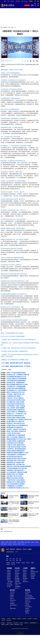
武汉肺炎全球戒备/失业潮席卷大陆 (16, 410)
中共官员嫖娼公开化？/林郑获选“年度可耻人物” (19, 420)
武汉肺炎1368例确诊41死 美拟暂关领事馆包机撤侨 (14, 320)
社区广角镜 (9, 583)
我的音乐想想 (13, 608)
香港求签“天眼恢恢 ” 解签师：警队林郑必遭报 (13, 228)
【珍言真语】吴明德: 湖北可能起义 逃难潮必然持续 (14, 351)
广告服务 (35, 619)
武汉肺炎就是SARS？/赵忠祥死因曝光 (17, 390)
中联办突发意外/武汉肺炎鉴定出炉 (16, 404)
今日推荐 (23, 563)
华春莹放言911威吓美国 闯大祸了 (15, 470)
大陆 (9, 27)
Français (10, 544)
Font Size (34, 61)
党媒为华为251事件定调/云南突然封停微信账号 (19, 466)
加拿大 (11, 542)
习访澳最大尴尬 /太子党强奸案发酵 (16, 435)
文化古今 (25, 580)
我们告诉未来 (28, 592)
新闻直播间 (27, 5)
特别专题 (27, 590)
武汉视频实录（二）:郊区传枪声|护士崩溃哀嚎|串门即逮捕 (16, 146)
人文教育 (25, 568)
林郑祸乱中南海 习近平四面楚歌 (15, 474)
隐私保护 (19, 619)
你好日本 (12, 594)
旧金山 (29, 542)
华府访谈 (9, 580)
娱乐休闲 (12, 590)
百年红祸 (27, 604)
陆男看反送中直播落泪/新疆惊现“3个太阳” (18, 453)
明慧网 (3, 624)
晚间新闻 (9, 575)
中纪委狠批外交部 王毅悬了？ (14, 396)
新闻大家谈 (17, 570)
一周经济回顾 (10, 582)
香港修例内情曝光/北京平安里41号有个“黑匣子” (19, 439)
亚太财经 (9, 587)
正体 (16, 1)
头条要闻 (8, 563)
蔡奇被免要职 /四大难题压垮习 (15, 427)
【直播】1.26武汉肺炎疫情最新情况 (10, 73)
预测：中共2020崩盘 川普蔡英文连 (16, 437)
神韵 (5, 1)
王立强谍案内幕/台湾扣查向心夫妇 (16, 488)
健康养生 (33, 568)
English (5, 544)
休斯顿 (22, 542)
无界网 (11, 624)
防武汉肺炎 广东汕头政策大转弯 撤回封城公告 (13, 161)
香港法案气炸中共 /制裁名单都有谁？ (16, 482)
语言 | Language (24, 1)
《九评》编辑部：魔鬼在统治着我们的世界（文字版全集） (16, 366)
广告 (35, 1)
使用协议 (24, 619)
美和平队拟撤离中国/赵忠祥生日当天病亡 (17, 384)
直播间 (30, 549)
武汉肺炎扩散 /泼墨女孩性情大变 (15, 416)
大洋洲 (18, 542)
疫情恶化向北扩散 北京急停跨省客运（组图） (13, 307)
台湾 (14, 560)
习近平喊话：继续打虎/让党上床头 (16, 394)
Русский (15, 544)
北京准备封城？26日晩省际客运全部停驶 (11, 89)
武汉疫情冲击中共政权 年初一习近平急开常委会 (13, 219)
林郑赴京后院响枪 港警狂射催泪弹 (16, 451)
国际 (7, 559)
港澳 (14, 559)
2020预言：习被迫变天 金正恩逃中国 (16, 429)
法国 (26, 542)
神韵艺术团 (9, 623)
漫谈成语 (25, 577)
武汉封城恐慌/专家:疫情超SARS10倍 (16, 377)
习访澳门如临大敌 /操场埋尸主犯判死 (16, 447)
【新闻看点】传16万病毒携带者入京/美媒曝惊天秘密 (14, 360)
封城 (23, 95)
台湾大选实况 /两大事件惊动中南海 (16, 400)
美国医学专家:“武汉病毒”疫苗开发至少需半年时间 (14, 274)
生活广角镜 (12, 592)
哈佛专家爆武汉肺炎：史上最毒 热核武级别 (12, 128)
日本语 (19, 544)
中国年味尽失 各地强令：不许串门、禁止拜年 (13, 192)
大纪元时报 (15, 623)
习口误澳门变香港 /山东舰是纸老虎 (16, 441)
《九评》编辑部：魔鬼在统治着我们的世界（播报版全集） (16, 363)
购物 (16, 552)
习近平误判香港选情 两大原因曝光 (16, 484)
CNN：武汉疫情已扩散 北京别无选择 (10, 137)
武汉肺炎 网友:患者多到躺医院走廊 (16, 388)
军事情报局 (17, 580)
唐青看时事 (17, 582)
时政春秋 (17, 575)
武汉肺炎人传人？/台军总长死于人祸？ (17, 414)
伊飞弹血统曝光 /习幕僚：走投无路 (16, 406)
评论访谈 (17, 568)
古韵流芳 (25, 573)
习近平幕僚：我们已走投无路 (14, 476)
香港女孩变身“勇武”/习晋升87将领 (16, 461)
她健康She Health (34, 572)
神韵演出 (8, 564)
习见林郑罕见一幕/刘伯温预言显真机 (16, 449)
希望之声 (26, 623)
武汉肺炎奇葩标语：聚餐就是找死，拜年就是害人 (14, 118)
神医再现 (33, 577)
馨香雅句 (25, 575)
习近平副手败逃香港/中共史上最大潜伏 (17, 468)
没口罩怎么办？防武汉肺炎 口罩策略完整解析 (13, 336)
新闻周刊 (9, 578)
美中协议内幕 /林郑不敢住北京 (15, 457)
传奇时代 (27, 594)
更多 (21, 624)
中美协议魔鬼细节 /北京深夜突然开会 (16, 455)
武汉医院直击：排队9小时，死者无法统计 (12, 172)
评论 (10, 559)
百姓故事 (27, 608)
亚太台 (33, 542)
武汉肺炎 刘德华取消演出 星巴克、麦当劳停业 (13, 199)
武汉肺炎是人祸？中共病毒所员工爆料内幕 (18, 375)
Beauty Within (13, 600)
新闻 (7, 556)
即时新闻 (18, 563)
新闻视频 (9, 568)
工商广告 (27, 613)
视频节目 (19, 549)
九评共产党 (27, 600)
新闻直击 (9, 577)
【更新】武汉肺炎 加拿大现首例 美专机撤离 (12, 258)
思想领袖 (17, 577)
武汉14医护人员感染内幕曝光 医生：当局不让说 (13, 210)
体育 (20, 560)
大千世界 (12, 602)
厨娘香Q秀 (12, 604)
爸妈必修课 (25, 578)
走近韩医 (33, 578)
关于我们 (9, 619)
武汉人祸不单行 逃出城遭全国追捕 (10, 109)
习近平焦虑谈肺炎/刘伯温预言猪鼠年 (16, 381)
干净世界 (21, 623)
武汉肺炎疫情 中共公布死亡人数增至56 (11, 265)
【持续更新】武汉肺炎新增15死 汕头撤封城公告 (13, 80)
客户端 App (9, 620)
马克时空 (17, 585)
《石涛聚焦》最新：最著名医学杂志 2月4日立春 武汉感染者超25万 (18, 340)
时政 (12, 27)
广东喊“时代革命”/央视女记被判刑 (16, 480)
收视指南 (14, 619)
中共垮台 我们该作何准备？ (14, 433)
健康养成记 (33, 575)
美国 (7, 560)
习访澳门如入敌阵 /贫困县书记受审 (16, 445)
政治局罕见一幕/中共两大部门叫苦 (16, 423)
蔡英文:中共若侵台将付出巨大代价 (16, 392)
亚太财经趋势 (10, 585)
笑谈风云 (25, 572)
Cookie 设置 (20, 633)
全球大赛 (13, 564)
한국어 (23, 544)
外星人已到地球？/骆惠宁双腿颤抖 (16, 408)
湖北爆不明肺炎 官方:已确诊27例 (15, 422)
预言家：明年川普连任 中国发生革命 (16, 431)
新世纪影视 (17, 624)
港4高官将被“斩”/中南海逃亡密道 (15, 462)
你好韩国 (12, 595)
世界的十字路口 (18, 583)
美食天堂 (12, 597)
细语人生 (17, 588)
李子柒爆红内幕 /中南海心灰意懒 (15, 402)
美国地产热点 (26, 582)
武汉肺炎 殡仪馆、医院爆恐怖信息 (16, 383)
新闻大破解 (17, 578)
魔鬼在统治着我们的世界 (30, 599)
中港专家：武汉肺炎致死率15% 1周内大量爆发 (13, 181)
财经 (17, 559)
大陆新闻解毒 (18, 587)
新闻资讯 (5, 27)
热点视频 (13, 563)
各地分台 (12, 1)
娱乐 (20, 559)
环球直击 (9, 572)
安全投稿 (30, 619)
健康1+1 (32, 570)
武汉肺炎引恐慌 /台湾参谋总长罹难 (16, 418)
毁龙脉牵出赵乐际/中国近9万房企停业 (16, 459)
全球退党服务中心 (33, 623)
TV (32, 5)
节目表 (25, 549)
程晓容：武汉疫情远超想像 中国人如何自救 (12, 333)
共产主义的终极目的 (29, 597)
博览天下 (28, 563)
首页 (2, 27)
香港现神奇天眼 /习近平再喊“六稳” (16, 464)
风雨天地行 (27, 605)
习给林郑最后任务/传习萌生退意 (15, 443)
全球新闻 (9, 570)
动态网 (7, 624)
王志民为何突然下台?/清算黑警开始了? (17, 412)
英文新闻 (31, 1)
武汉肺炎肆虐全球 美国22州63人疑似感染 (12, 249)
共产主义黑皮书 (28, 607)
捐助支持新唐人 (10, 552)
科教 (17, 560)
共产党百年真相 (28, 595)
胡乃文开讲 (33, 573)
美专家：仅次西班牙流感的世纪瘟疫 (16, 373)
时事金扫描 (17, 573)
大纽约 (7, 542)
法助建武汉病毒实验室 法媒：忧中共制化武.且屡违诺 (15, 239)
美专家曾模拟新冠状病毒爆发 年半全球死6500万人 (14, 294)
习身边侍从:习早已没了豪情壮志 (15, 398)
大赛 (8, 1)
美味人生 (12, 599)
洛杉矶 (15, 542)
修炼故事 (27, 612)
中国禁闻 (9, 573)
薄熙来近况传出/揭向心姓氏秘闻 (15, 478)
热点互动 (17, 572)
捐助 (38, 1)
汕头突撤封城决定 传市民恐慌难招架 (10, 98)
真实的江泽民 (28, 602)
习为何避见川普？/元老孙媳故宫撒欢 (16, 386)
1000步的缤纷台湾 (13, 606)
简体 (19, 1)
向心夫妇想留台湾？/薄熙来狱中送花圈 (17, 472)
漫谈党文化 (27, 610)
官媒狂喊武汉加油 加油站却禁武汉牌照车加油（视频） (15, 281)
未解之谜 (25, 570)
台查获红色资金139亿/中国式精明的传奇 (17, 425)
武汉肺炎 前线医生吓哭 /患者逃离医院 (16, 379)
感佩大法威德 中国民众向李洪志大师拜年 (12, 70)
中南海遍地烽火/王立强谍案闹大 (15, 486)
